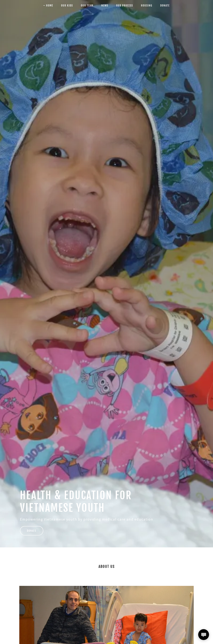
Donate (32, 531)
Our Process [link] (125, 5)
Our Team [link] (87, 5)
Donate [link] (165, 5)
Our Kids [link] (67, 5)
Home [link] (50, 5)
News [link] (105, 5)
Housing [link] (147, 5)
